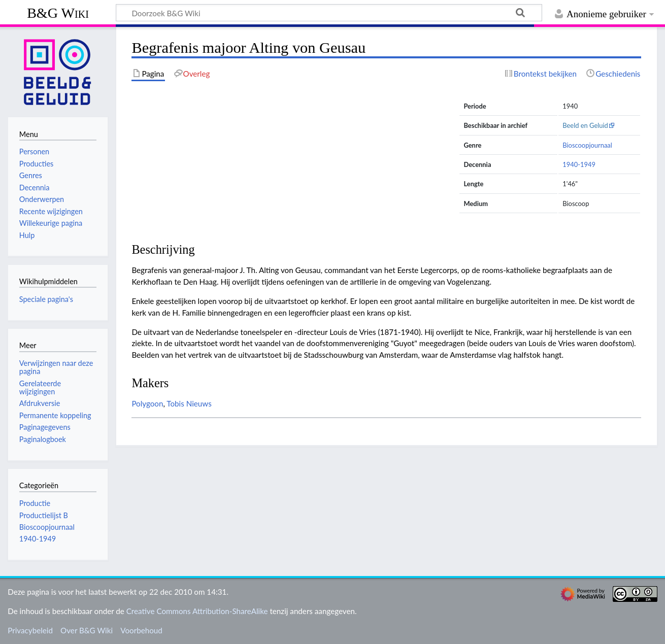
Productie (35, 503)
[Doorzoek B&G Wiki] (329, 13)
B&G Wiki (58, 13)
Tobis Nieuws (189, 403)
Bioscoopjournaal (587, 145)
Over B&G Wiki (87, 630)
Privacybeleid (30, 630)
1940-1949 (579, 164)
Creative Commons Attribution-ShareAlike (197, 611)
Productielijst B (44, 515)
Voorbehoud (141, 630)
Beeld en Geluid (585, 125)
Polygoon (147, 403)
